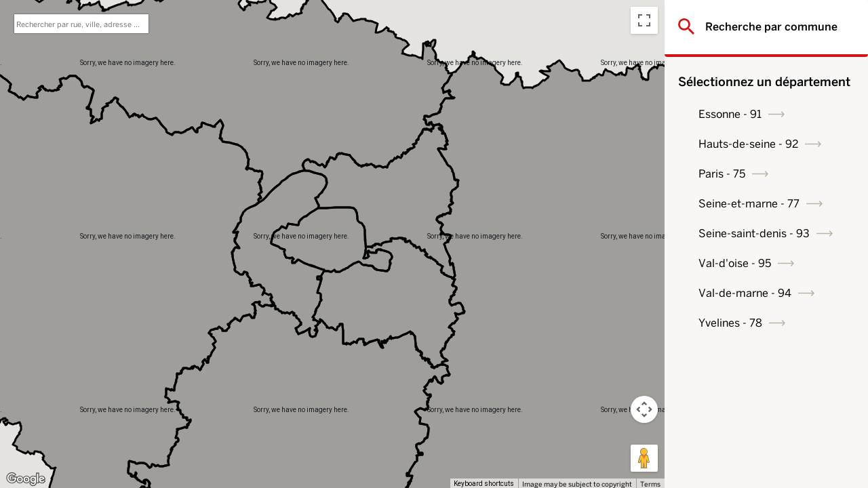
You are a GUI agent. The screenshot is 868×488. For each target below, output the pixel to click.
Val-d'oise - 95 (735, 263)
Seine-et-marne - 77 (749, 204)
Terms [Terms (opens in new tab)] (650, 484)
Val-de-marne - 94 (745, 293)
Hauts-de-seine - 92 (748, 144)
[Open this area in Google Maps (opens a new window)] (26, 479)
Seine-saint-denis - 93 (754, 233)
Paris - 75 (722, 174)
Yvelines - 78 (730, 323)
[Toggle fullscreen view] (644, 20)
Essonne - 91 (730, 114)
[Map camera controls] (644, 409)
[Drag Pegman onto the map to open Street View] (644, 458)
